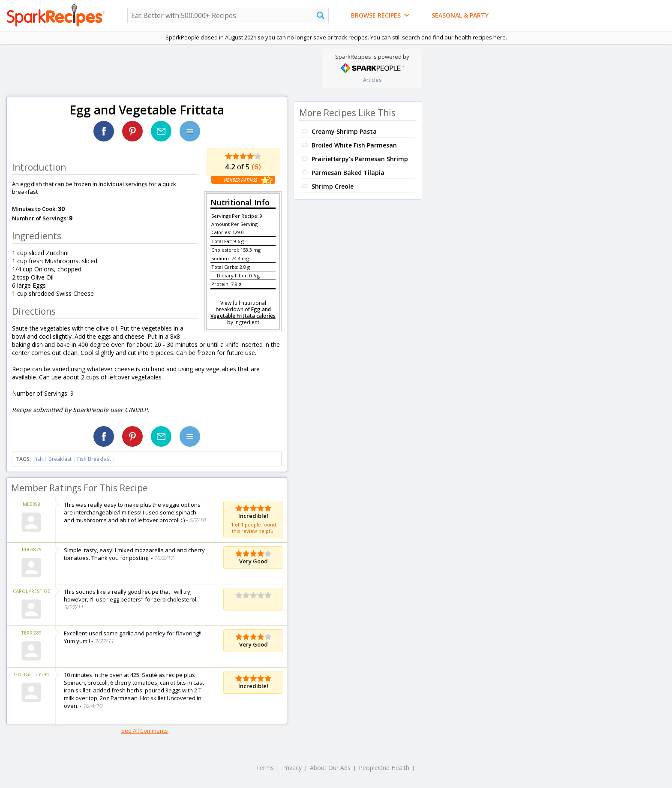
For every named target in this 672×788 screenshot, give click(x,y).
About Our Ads (330, 768)
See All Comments (145, 731)
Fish (38, 459)
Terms (265, 768)
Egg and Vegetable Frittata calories (243, 313)
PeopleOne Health (384, 768)
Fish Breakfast (94, 459)
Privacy (292, 768)
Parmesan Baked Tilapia (348, 173)
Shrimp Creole (333, 186)
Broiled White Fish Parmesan (354, 145)
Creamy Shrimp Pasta (344, 131)
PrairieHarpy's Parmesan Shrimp (360, 159)
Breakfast (60, 459)
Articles (372, 80)
